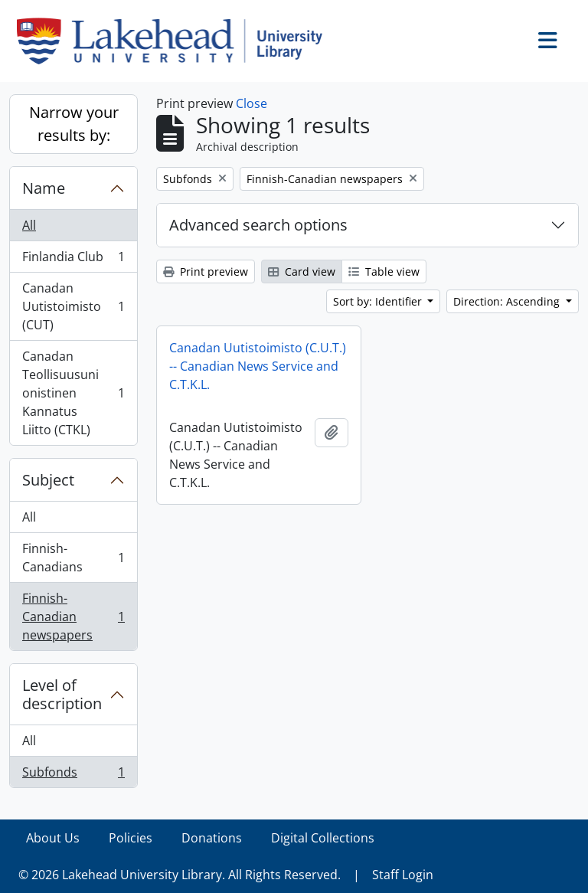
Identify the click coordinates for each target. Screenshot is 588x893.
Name (44, 188)
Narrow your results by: (74, 124)
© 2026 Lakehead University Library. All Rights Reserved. (180, 875)
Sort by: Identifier (379, 301)
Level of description (62, 694)
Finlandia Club (73, 260)
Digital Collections (323, 838)
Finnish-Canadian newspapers (73, 617)
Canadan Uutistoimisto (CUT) (73, 306)
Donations (212, 838)
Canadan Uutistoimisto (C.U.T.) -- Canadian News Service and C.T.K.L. (258, 366)
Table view (384, 271)
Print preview (206, 271)
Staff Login (403, 875)
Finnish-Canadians (73, 558)
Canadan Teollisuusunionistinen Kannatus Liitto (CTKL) (73, 393)
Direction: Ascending (508, 301)
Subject (48, 480)
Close (252, 103)
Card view (302, 271)
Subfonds (73, 775)
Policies (131, 838)
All (29, 225)
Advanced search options (258, 225)
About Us (53, 838)
